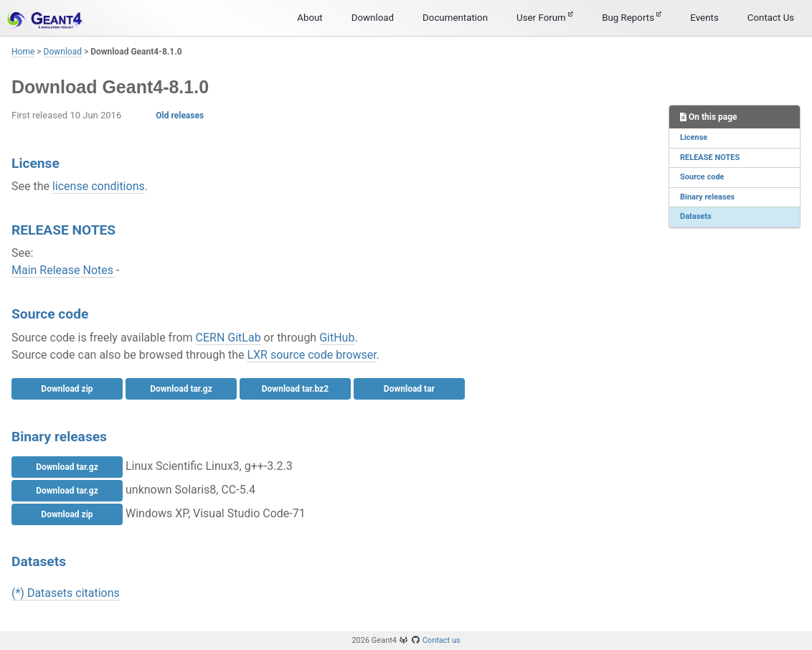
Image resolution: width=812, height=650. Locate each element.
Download (373, 18)
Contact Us (771, 18)
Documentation (455, 18)
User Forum (545, 17)
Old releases (180, 116)
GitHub (337, 338)
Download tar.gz (181, 389)
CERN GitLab (228, 338)
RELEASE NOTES (710, 157)
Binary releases (707, 197)
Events (704, 18)
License (694, 137)
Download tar (409, 389)
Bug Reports (632, 17)
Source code (702, 177)
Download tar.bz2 (295, 389)
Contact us (442, 640)
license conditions (99, 186)
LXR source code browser (311, 355)
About (310, 18)
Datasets (696, 216)
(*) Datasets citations (66, 593)
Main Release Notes (64, 270)
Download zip (67, 389)
